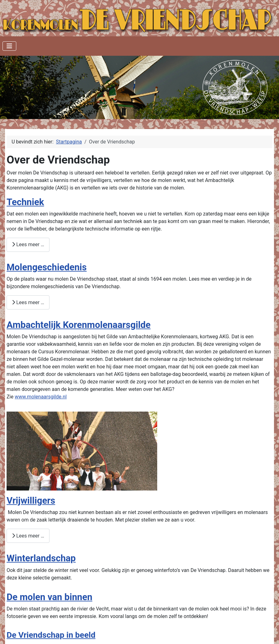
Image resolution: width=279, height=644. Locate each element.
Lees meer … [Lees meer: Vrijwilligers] (28, 536)
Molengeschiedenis (47, 267)
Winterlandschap (41, 558)
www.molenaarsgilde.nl (41, 397)
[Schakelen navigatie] (9, 46)
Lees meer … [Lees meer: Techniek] (28, 244)
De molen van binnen (49, 597)
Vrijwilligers (31, 501)
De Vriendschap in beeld (51, 635)
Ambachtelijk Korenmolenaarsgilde (79, 325)
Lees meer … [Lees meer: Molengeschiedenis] (28, 302)
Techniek (25, 202)
